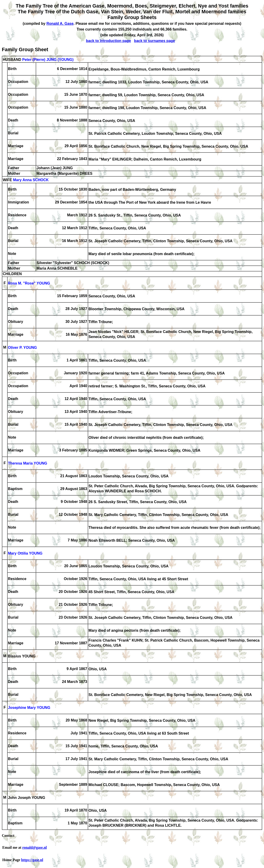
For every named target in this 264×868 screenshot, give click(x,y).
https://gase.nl (32, 860)
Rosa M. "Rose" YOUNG (29, 283)
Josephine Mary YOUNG (29, 708)
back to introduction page (108, 41)
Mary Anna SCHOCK (31, 180)
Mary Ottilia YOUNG (25, 554)
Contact (8, 836)
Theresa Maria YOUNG (28, 464)
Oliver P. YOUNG (23, 348)
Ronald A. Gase (60, 24)
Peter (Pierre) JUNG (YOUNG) (48, 60)
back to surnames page (154, 41)
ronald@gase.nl (35, 847)
